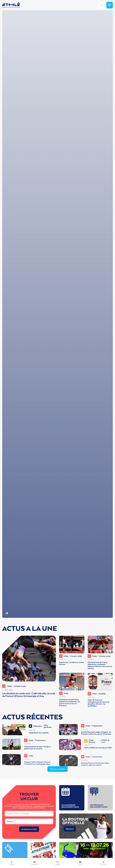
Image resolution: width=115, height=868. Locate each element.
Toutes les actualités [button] (58, 779)
